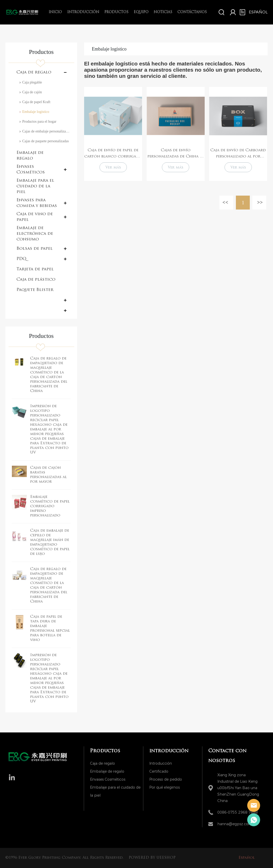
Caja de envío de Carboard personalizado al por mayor (238, 154)
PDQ (21, 259)
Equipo (141, 12)
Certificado (159, 771)
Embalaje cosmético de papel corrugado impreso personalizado (50, 506)
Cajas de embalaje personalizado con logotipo (46, 131)
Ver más (113, 168)
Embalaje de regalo (30, 156)
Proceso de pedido (166, 779)
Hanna (254, 805)
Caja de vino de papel (35, 217)
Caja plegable (32, 82)
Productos (116, 12)
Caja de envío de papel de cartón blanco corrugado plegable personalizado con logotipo (113, 154)
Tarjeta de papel (35, 269)
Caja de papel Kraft (36, 102)
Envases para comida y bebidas (37, 203)
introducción (83, 12)
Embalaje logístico (36, 112)
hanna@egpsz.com (235, 824)
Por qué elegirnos (164, 787)
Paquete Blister (35, 290)
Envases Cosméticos (31, 170)
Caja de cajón (32, 92)
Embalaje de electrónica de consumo (35, 234)
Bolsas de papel (35, 249)
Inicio (55, 12)
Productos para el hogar (39, 122)
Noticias (163, 12)
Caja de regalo (34, 72)
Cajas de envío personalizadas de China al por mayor (176, 154)
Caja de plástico (36, 280)
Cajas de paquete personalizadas (45, 141)
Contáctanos (192, 12)
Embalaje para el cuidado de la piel (35, 186)
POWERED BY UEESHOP (152, 858)
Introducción (161, 763)
